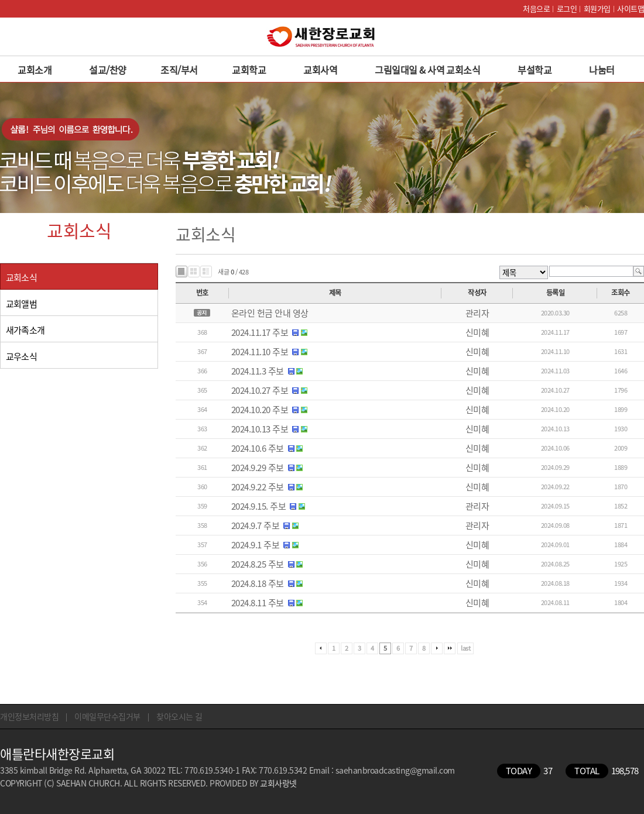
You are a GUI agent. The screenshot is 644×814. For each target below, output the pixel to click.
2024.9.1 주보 (256, 545)
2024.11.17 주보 (260, 332)
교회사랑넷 (278, 783)
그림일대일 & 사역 (410, 70)
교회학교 (249, 70)
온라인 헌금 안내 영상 (270, 313)
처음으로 (536, 8)
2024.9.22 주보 (258, 487)
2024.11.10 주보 (260, 352)
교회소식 (463, 70)
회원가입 (597, 8)
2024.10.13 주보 (260, 429)
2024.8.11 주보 (258, 603)
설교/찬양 (108, 70)
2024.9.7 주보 (256, 526)
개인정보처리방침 (29, 716)
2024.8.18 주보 (258, 583)
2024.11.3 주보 (258, 371)
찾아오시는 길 (179, 716)
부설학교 (535, 70)
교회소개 (35, 70)
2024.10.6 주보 (258, 448)
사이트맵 (631, 8)
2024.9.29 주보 (258, 468)
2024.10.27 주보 (260, 390)
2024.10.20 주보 (260, 410)
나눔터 (602, 70)
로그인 (567, 8)
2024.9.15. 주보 (259, 506)
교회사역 (320, 70)
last (465, 648)
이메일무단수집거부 (107, 716)
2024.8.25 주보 (258, 564)
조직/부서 (179, 70)
